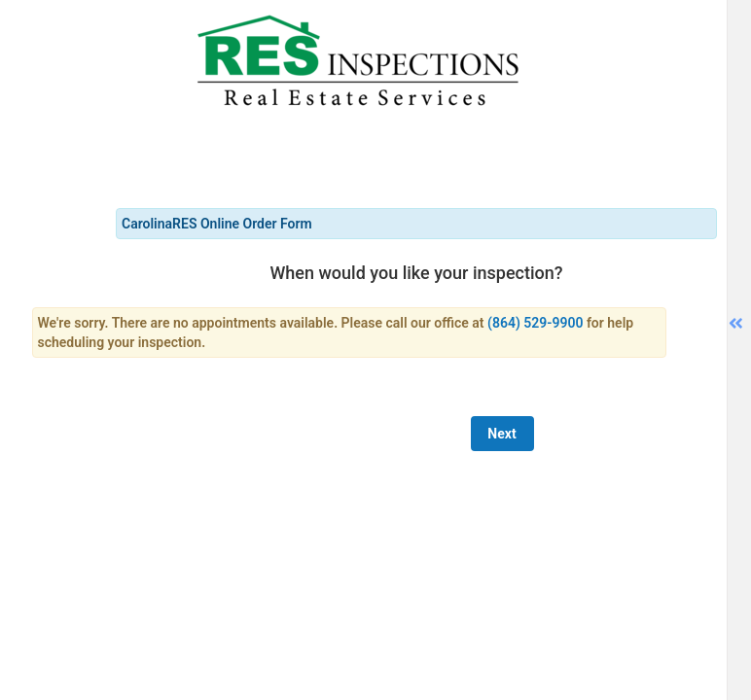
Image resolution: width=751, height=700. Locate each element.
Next (501, 434)
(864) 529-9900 (535, 323)
